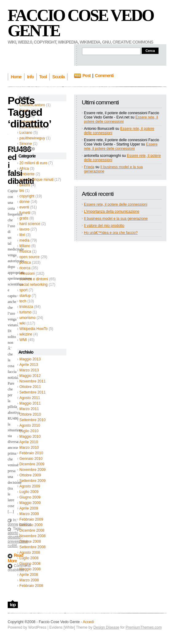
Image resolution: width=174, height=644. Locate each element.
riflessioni (27, 274)
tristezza (26, 307)
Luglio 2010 (29, 431)
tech (23, 301)
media (24, 240)
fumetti (25, 213)
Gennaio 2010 (31, 459)
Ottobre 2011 (30, 387)
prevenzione (18, 541)
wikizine (26, 334)
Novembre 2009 (32, 470)
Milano (25, 246)
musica (25, 251)
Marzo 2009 (29, 514)
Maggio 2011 (30, 403)
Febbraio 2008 (31, 586)
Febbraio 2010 (31, 453)
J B (22, 116)
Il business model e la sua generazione (116, 219)
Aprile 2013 (29, 365)
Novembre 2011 (32, 381)
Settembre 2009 (32, 481)
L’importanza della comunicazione (112, 211)
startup (25, 296)
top (13, 605)
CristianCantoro (32, 105)
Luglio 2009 (29, 492)
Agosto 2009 (30, 486)
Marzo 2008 (29, 580)
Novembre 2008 (32, 536)
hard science (30, 224)
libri (22, 235)
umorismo (28, 318)
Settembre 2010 (32, 420)
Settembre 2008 (32, 547)
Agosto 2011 (30, 398)
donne (24, 202)
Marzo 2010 (29, 448)
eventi (24, 207)
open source (30, 257)
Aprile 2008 (29, 575)
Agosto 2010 (30, 425)
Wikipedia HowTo (34, 329)
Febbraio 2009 (31, 519)
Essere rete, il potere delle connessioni (121, 119)
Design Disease (106, 627)
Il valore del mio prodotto (104, 226)
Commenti (104, 76)
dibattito (14, 537)
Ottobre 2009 (30, 475)
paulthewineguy (32, 138)
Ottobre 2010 (30, 414)
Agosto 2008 (30, 553)
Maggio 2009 (30, 503)
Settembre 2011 (32, 392)
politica (25, 262)
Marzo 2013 (29, 370)
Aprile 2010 (29, 442)
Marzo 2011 (29, 409)
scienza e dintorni (34, 279)
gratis (24, 218)
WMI (23, 340)
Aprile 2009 (29, 508)
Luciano (26, 133)
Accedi (88, 622)
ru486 (12, 546)
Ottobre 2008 (30, 541)
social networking (34, 285)
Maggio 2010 (30, 436)
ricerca (25, 268)
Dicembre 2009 (32, 464)
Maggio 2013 (30, 359)
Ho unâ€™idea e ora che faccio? (111, 233)
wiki (22, 323)
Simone (26, 144)
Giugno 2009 (30, 497)
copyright (27, 196)
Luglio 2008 (29, 558)
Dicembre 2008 (32, 530)
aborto (13, 533)
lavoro (24, 229)
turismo (25, 312)
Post (86, 76)
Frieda (25, 111)
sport (24, 290)
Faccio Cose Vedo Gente (81, 23)
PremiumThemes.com (144, 627)
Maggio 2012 (30, 376)
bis (22, 191)
